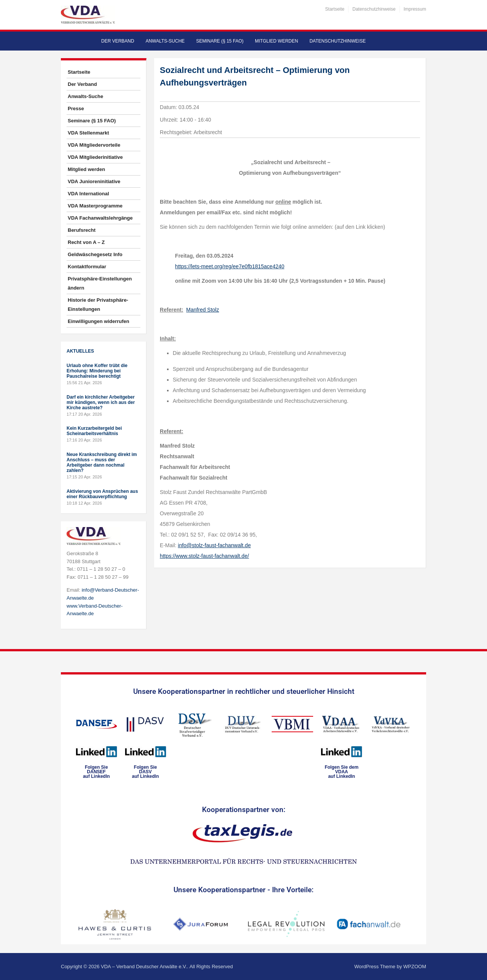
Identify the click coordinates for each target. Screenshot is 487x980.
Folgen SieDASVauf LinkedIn (146, 772)
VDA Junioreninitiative (94, 181)
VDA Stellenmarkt (88, 133)
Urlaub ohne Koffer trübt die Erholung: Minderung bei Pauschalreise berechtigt (97, 371)
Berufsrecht (82, 230)
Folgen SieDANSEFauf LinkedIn (96, 772)
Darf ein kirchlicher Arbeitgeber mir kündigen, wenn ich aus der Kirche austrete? (101, 402)
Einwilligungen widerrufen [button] (99, 321)
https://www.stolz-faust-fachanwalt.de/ (204, 556)
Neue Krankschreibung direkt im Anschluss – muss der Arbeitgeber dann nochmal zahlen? (102, 462)
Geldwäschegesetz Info (95, 254)
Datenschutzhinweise (374, 9)
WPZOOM (415, 967)
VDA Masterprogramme (95, 206)
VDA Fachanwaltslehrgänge (100, 218)
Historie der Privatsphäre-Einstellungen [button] (98, 305)
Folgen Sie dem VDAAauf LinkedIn (341, 772)
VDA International (88, 194)
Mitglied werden (276, 41)
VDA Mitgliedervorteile (94, 145)
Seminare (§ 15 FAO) (220, 41)
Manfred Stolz (202, 310)
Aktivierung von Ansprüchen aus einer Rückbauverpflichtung (102, 494)
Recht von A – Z (86, 242)
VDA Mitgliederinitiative (95, 157)
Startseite (335, 9)
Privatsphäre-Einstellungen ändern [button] (100, 283)
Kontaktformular (87, 267)
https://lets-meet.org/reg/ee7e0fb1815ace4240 (230, 266)
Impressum (415, 9)
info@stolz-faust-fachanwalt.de (215, 545)
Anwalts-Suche (165, 41)
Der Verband (118, 41)
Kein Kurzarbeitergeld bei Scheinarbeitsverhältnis (94, 431)
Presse (76, 108)
